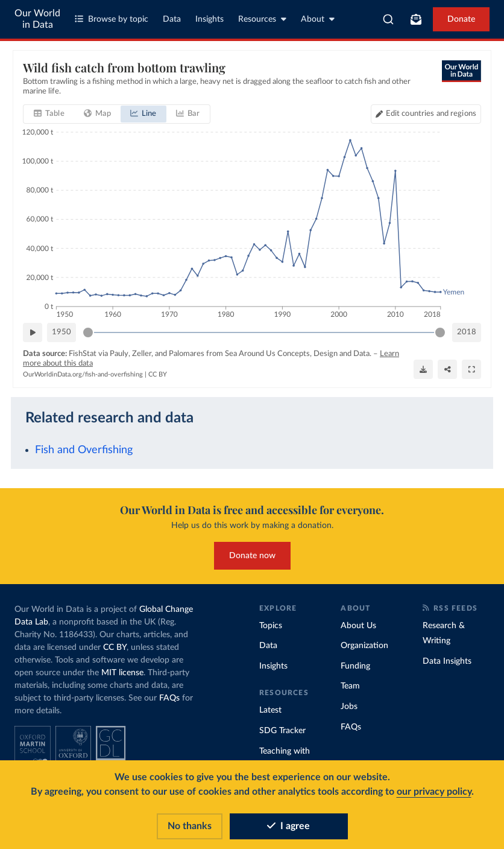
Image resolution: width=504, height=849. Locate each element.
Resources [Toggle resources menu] (262, 19)
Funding (355, 666)
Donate (461, 19)
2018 (467, 332)
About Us (358, 626)
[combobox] (388, 19)
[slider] (88, 332)
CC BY (158, 374)
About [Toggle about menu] (318, 19)
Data (172, 19)
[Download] (423, 369)
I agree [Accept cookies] (288, 826)
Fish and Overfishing (84, 450)
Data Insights (447, 661)
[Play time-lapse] (33, 332)
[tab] (49, 114)
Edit (431, 114)
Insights (209, 19)
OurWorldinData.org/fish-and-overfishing (83, 374)
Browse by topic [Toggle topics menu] (112, 19)
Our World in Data (37, 19)
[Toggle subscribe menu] (416, 19)
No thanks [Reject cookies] (190, 826)
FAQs (169, 698)
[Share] (447, 369)
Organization (364, 646)
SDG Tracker (282, 731)
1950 (61, 332)
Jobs (349, 707)
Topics (271, 626)
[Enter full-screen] (471, 369)
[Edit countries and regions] (426, 114)
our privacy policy (434, 792)
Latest (270, 710)
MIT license (122, 673)
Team (350, 686)
